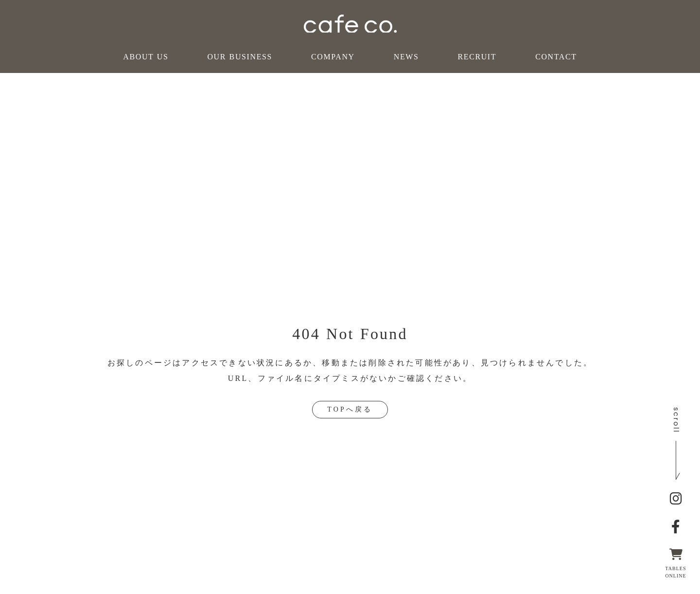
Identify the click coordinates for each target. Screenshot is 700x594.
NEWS (406, 57)
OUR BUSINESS (240, 57)
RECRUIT (477, 57)
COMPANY (333, 57)
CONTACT (556, 57)
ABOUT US (146, 57)
